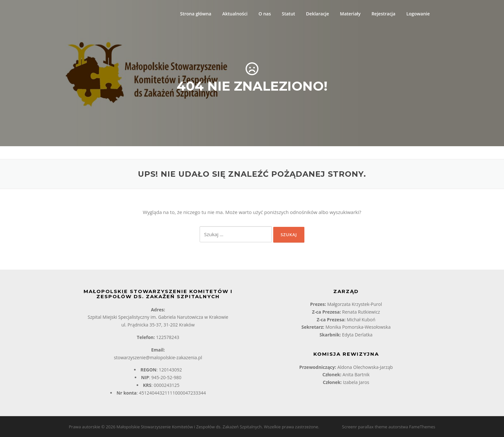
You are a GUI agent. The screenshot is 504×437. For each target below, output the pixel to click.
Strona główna (196, 14)
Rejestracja (383, 14)
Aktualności (235, 14)
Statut (288, 14)
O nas (265, 14)
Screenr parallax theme (365, 427)
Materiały (350, 14)
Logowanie (418, 14)
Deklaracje (317, 14)
